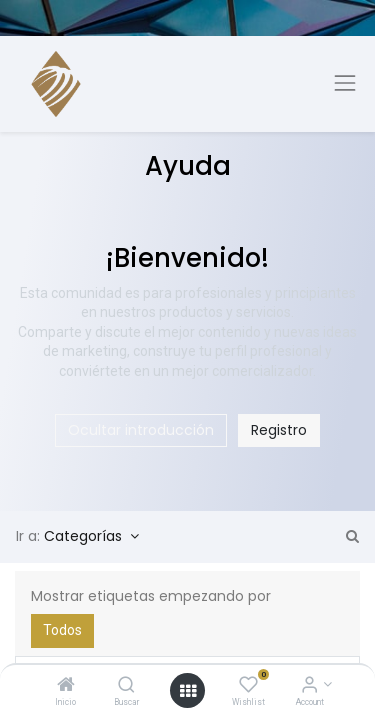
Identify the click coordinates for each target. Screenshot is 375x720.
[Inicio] (66, 686)
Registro (279, 430)
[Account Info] (309, 686)
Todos (62, 630)
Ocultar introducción (141, 430)
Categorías (85, 536)
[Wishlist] (248, 686)
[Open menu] (188, 691)
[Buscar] (126, 686)
